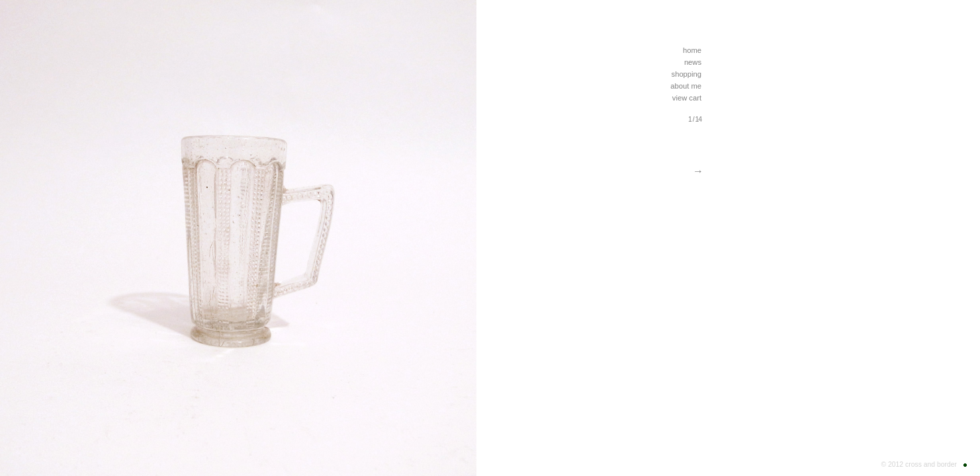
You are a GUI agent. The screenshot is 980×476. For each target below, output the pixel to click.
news (693, 62)
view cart (687, 98)
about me (686, 86)
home (692, 50)
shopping (687, 74)
